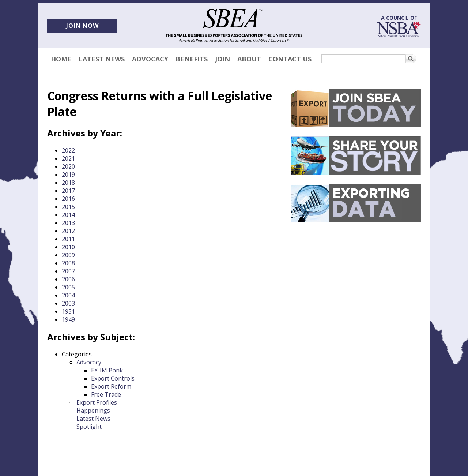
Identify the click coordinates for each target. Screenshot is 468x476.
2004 (68, 295)
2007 (68, 271)
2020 (68, 166)
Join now (82, 26)
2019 (68, 175)
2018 (68, 183)
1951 (68, 311)
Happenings (93, 411)
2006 (68, 279)
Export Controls (113, 378)
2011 (68, 239)
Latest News (102, 59)
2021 (68, 158)
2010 (68, 247)
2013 (68, 223)
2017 (68, 191)
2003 (68, 303)
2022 (68, 150)
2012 (68, 231)
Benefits (192, 59)
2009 (68, 255)
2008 (68, 263)
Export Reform (111, 386)
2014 (68, 215)
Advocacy (150, 59)
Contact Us (290, 59)
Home (61, 59)
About (249, 59)
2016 (68, 199)
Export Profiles (97, 402)
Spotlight (89, 427)
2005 (68, 287)
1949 (68, 319)
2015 (68, 207)
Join (222, 59)
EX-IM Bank (107, 370)
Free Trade (106, 394)
